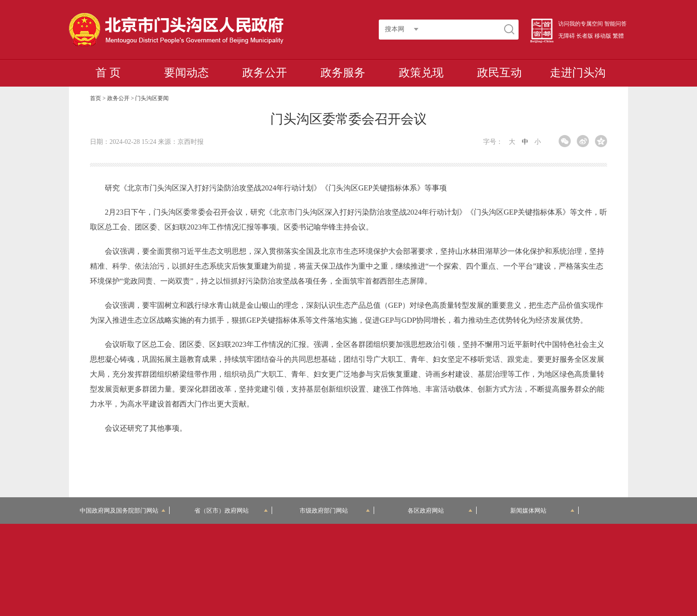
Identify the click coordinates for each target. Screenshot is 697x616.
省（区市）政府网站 (231, 511)
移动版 (603, 36)
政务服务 (343, 73)
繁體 (618, 36)
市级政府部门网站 (335, 511)
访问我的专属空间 (581, 24)
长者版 (585, 36)
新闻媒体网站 (543, 511)
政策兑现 (421, 73)
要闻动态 (186, 73)
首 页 (108, 73)
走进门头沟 (578, 73)
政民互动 (499, 73)
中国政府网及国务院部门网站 (123, 511)
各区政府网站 (440, 511)
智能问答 (615, 24)
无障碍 (567, 36)
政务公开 (265, 73)
